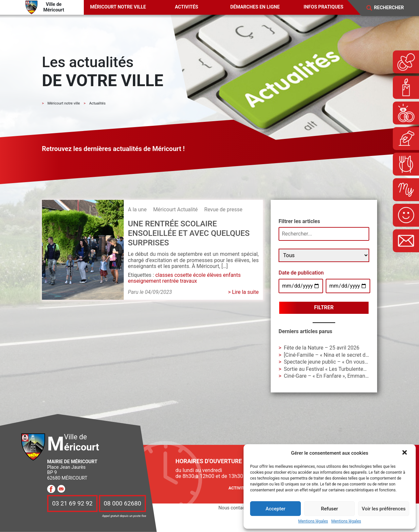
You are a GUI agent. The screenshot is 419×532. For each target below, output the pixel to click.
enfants (232, 275)
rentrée (171, 281)
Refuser (329, 509)
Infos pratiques (324, 7)
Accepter (275, 509)
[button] (405, 453)
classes (164, 275)
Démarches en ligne (255, 7)
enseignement (145, 281)
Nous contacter (234, 508)
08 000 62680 (122, 503)
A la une (137, 209)
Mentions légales (313, 521)
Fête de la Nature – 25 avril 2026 (322, 348)
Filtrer (324, 307)
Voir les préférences (384, 509)
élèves (214, 275)
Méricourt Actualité (175, 209)
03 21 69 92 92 (72, 503)
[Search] (393, 8)
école (199, 275)
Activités (186, 7)
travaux (189, 281)
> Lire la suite (243, 292)
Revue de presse (223, 209)
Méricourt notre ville (118, 7)
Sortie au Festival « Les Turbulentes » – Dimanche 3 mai (349, 369)
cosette (183, 275)
